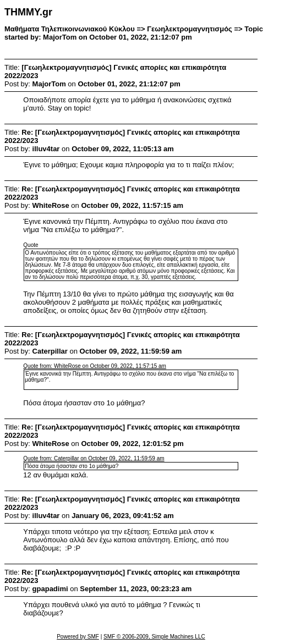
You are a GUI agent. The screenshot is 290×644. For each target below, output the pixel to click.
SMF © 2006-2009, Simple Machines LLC (154, 637)
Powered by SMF (78, 637)
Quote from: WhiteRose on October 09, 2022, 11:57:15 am (95, 366)
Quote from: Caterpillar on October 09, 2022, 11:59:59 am (94, 458)
